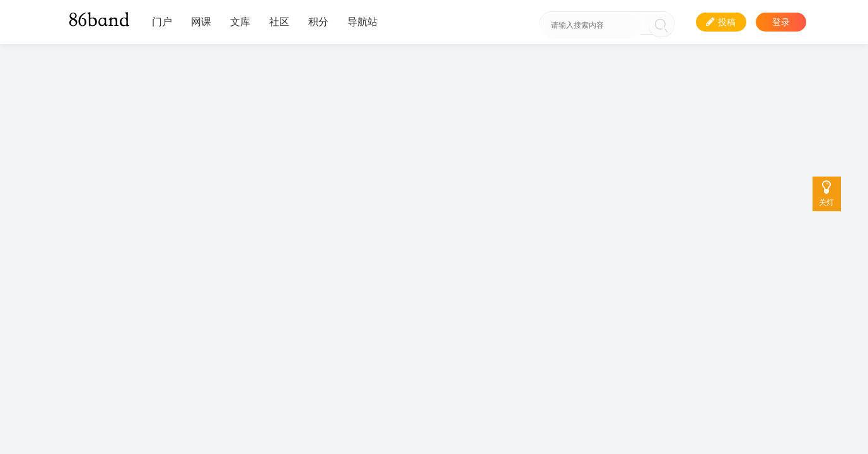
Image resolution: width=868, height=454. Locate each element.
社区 (279, 22)
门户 (162, 22)
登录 (781, 22)
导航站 (362, 22)
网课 (201, 22)
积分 (318, 22)
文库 (240, 22)
